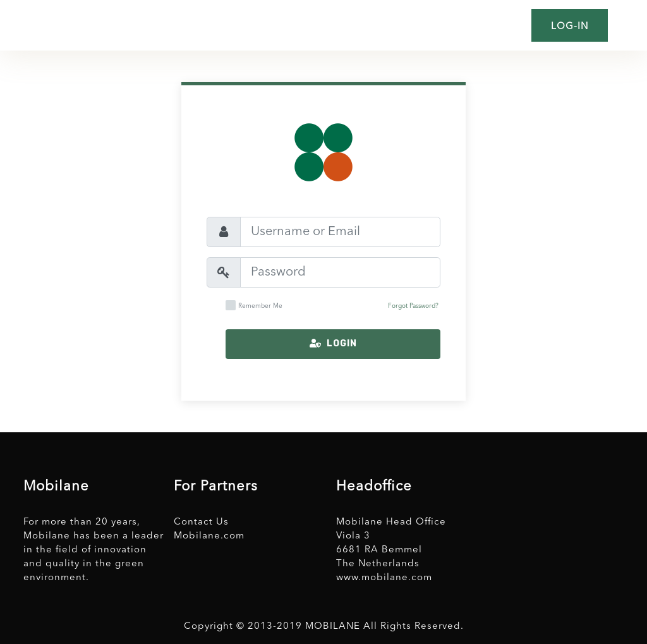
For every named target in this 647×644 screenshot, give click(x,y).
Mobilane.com (209, 536)
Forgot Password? (413, 306)
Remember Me (254, 305)
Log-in (570, 27)
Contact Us (201, 522)
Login (333, 343)
